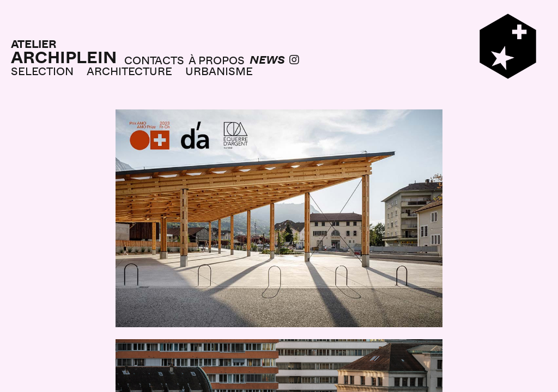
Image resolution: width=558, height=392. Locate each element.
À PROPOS (217, 60)
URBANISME (219, 71)
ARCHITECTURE (129, 71)
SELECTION (42, 71)
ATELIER (34, 44)
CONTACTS (154, 60)
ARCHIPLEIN (64, 57)
